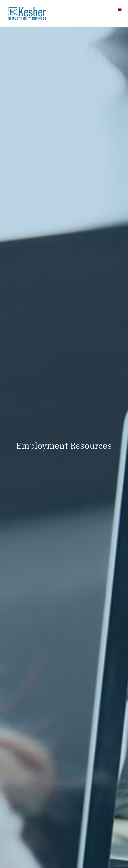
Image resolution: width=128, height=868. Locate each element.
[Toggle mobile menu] (120, 9)
